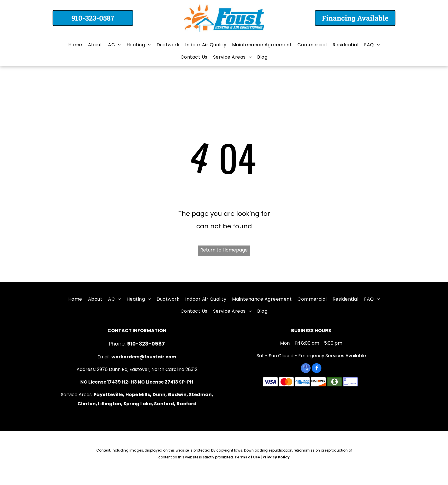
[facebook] (317, 369)
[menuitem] (75, 45)
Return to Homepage (224, 250)
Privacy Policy (276, 457)
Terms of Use (247, 457)
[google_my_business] (306, 369)
